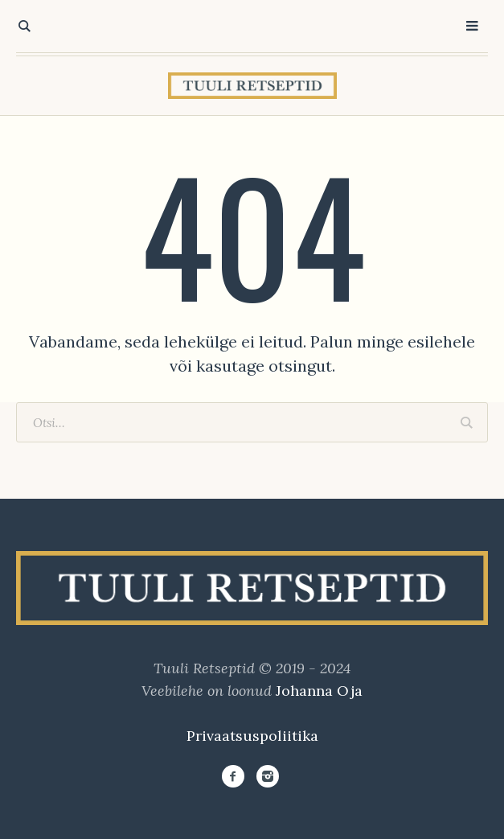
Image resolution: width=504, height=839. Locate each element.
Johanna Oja (319, 691)
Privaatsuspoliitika (252, 736)
